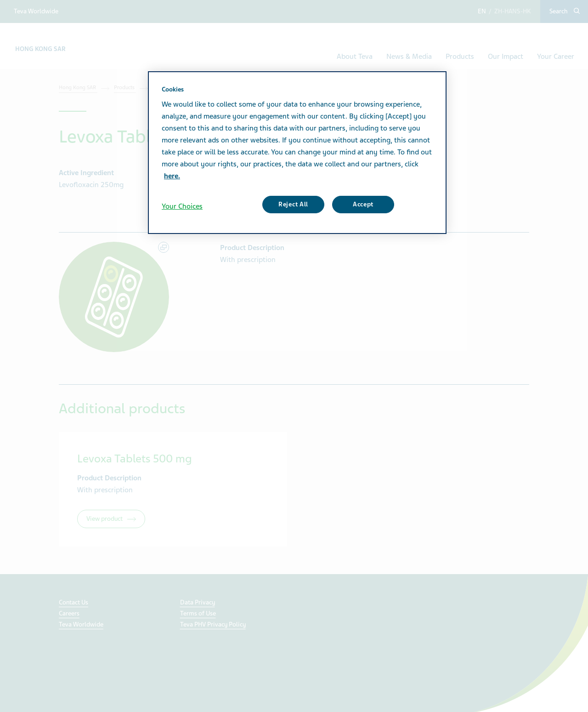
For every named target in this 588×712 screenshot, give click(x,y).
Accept (363, 204)
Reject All (293, 204)
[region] (297, 153)
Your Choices (182, 206)
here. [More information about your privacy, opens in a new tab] (172, 176)
